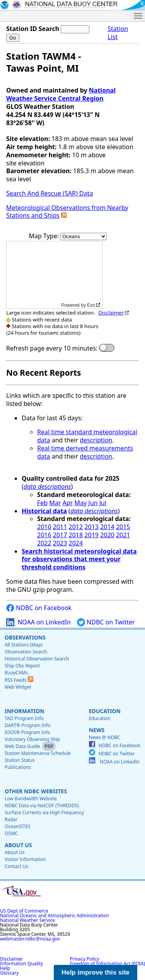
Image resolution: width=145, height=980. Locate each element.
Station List (118, 33)
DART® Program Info (28, 725)
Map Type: (45, 236)
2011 (60, 527)
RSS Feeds (19, 680)
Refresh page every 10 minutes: (52, 348)
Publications (18, 767)
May (80, 503)
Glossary (9, 973)
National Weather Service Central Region (61, 94)
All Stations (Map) (24, 645)
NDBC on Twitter (106, 622)
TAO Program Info (24, 718)
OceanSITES (18, 826)
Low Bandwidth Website (31, 799)
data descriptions (47, 487)
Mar (55, 503)
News (97, 730)
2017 (60, 535)
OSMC (11, 833)
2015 (123, 527)
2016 (44, 535)
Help (5, 968)
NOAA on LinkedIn (38, 622)
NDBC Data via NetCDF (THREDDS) (42, 805)
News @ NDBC (105, 737)
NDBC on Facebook (39, 608)
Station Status (20, 760)
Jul (103, 503)
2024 (76, 543)
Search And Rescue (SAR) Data (49, 193)
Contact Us (16, 866)
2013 (91, 527)
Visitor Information (25, 859)
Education (105, 711)
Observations (25, 637)
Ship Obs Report (22, 666)
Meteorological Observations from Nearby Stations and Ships (67, 212)
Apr (68, 503)
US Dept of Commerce (24, 911)
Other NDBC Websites (36, 791)
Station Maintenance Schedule (38, 753)
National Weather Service (27, 920)
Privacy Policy (85, 959)
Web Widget (18, 687)
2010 (44, 527)
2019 (91, 535)
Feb (42, 503)
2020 (107, 535)
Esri (91, 305)
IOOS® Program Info (27, 732)
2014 (107, 527)
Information (25, 711)
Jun (93, 503)
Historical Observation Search (37, 659)
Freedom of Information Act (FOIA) (107, 964)
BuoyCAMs (16, 673)
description (96, 440)
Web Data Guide (22, 746)
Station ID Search (33, 29)
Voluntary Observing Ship (32, 739)
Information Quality (21, 964)
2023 (60, 543)
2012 (76, 527)
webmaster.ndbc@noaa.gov (30, 939)
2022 (44, 543)
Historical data (44, 511)
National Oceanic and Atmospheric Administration (55, 916)
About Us (18, 845)
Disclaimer (111, 313)
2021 (123, 535)
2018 (76, 535)
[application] (55, 275)
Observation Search (26, 652)
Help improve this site (96, 972)
